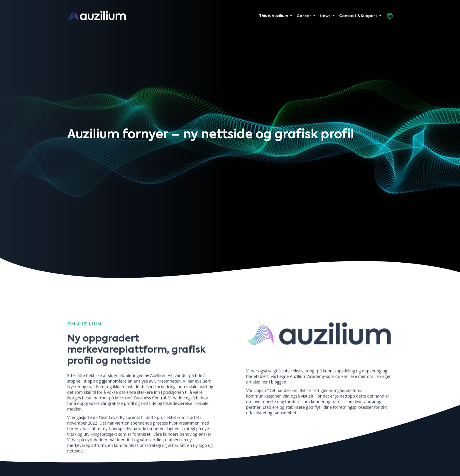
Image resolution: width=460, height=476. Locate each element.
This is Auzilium (274, 16)
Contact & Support (358, 16)
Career (304, 16)
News (325, 16)
